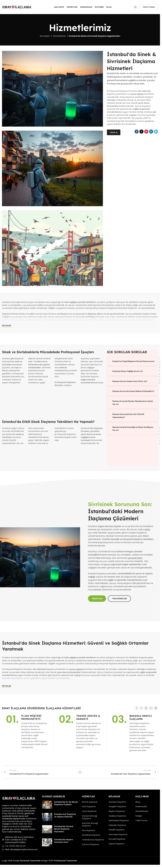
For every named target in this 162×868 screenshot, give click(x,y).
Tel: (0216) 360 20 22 (15, 846)
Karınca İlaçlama (91, 844)
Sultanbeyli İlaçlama (119, 821)
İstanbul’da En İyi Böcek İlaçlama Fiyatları (66, 803)
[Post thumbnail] (47, 805)
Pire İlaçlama (88, 830)
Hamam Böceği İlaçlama (90, 817)
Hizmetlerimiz (59, 36)
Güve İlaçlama (89, 811)
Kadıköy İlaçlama (117, 816)
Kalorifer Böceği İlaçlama (90, 825)
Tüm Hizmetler (80, 772)
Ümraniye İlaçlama (118, 835)
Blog (138, 802)
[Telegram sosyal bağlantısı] (156, 132)
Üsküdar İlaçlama (117, 825)
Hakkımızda (141, 807)
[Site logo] (17, 7)
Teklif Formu (149, 7)
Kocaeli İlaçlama (117, 839)
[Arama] (135, 7)
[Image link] (19, 798)
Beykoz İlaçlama (117, 811)
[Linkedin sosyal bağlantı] (151, 132)
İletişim (139, 816)
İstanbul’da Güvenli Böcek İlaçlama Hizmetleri (64, 829)
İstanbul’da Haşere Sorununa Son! (63, 841)
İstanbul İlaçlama (117, 802)
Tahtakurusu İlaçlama (93, 840)
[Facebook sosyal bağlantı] (137, 132)
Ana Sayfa (45, 36)
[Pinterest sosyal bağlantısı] (146, 132)
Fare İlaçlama (89, 807)
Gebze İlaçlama (116, 844)
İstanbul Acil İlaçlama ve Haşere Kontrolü (65, 816)
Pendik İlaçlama (116, 830)
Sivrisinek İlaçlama (91, 835)
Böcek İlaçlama (90, 802)
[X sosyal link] (141, 132)
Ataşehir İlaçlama (117, 807)
